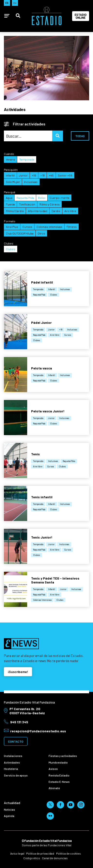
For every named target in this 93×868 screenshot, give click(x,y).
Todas (80, 136)
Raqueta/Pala (25, 198)
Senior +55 (65, 175)
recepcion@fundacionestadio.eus (38, 731)
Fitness (72, 227)
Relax (42, 198)
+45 (51, 175)
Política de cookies (68, 853)
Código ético (32, 858)
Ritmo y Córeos (50, 204)
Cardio (56, 211)
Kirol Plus (12, 227)
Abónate (54, 788)
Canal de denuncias (55, 858)
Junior (23, 175)
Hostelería (11, 769)
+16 (34, 175)
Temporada (27, 159)
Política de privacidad (40, 853)
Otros (41, 233)
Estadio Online (80, 16)
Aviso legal (17, 853)
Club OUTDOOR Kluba (20, 233)
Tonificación (27, 204)
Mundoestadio (58, 762)
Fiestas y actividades (63, 756)
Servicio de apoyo (16, 775)
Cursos (27, 227)
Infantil (10, 175)
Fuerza (10, 204)
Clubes (11, 249)
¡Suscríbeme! (18, 672)
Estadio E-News (59, 782)
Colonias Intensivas (49, 227)
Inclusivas (31, 182)
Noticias (9, 809)
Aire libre (70, 211)
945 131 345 (19, 722)
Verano (10, 159)
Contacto (16, 741)
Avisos (53, 769)
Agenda (9, 816)
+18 (42, 175)
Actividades (12, 762)
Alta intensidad (38, 211)
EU (15, 3)
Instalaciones (13, 756)
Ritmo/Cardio (15, 211)
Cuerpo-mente (59, 198)
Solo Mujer (13, 182)
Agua (9, 198)
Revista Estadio (59, 775)
